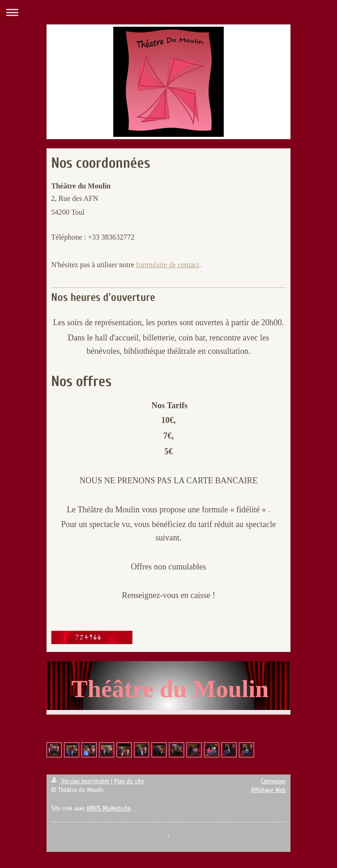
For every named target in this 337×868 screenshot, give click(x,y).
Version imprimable (81, 781)
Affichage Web (268, 790)
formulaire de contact (168, 265)
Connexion (273, 781)
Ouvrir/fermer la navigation (168, 12)
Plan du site (129, 781)
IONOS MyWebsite (108, 808)
